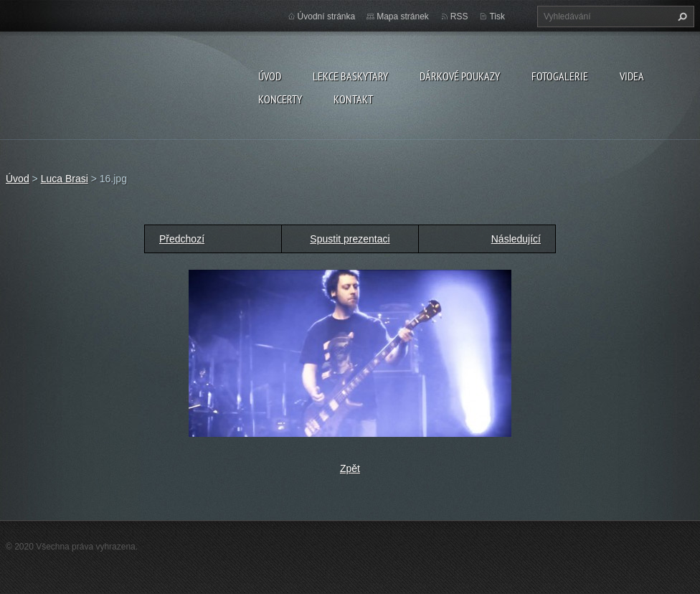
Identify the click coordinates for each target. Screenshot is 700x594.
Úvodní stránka (327, 16)
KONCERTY (280, 99)
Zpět (350, 468)
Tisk (497, 16)
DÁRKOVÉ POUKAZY (460, 76)
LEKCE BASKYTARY (350, 76)
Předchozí (182, 239)
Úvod (270, 76)
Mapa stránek (403, 16)
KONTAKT (353, 99)
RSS (459, 16)
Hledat (681, 16)
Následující (516, 239)
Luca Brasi (65, 179)
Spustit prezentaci (350, 239)
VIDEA (632, 76)
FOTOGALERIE (560, 76)
